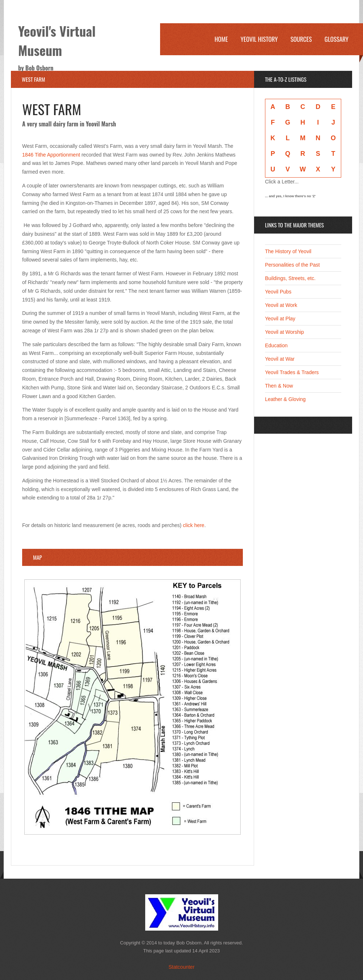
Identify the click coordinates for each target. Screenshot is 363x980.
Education (276, 345)
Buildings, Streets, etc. (290, 278)
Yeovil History (259, 39)
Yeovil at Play (280, 319)
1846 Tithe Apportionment (51, 155)
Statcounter (181, 967)
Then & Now (279, 386)
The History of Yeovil (288, 251)
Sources (301, 39)
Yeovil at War (280, 359)
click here (194, 525)
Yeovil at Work (281, 305)
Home (221, 39)
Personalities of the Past (292, 265)
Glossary (337, 39)
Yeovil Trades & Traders (292, 372)
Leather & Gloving (285, 399)
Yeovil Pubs (278, 292)
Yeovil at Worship (284, 332)
